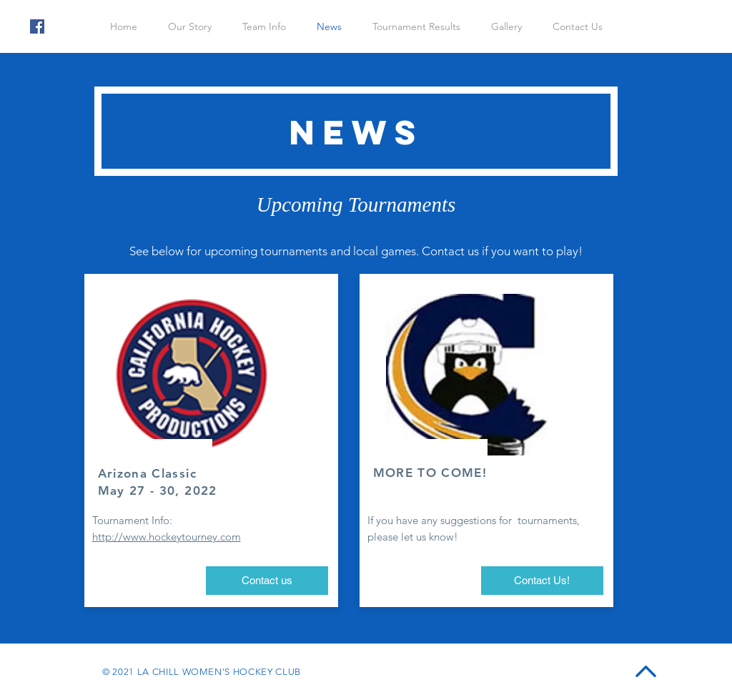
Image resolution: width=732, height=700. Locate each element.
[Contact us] (267, 581)
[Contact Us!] (542, 581)
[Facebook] (37, 26)
